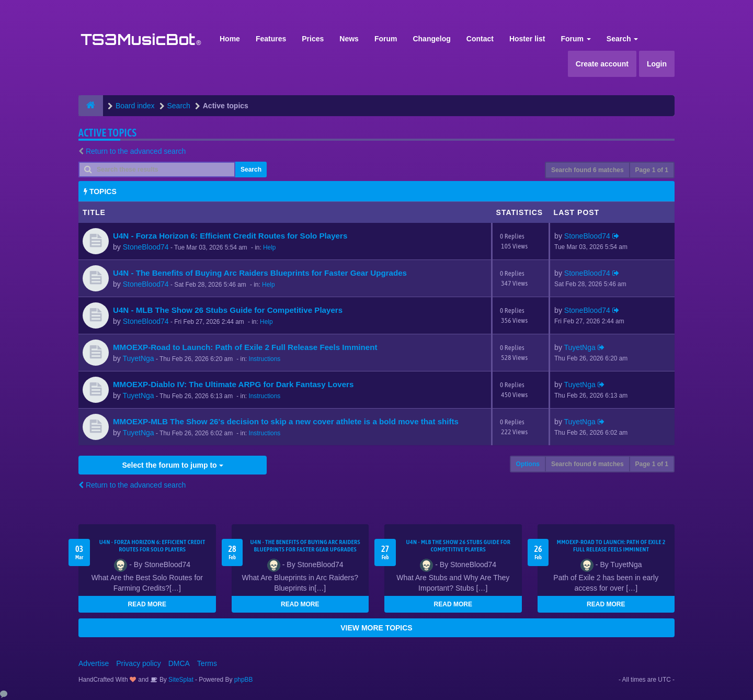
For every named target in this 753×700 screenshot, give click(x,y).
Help (269, 247)
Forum (386, 39)
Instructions (264, 359)
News (349, 39)
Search (623, 39)
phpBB (244, 680)
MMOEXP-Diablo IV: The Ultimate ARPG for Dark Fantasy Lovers (233, 384)
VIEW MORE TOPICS (376, 628)
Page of (652, 170)
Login (657, 64)
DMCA (179, 663)
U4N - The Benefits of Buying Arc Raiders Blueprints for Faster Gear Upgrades (260, 273)
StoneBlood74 (146, 247)
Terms (207, 663)
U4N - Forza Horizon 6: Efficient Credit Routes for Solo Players (230, 236)
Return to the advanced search (136, 151)
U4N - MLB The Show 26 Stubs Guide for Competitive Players (228, 310)
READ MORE (147, 604)
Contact (480, 39)
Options (528, 464)
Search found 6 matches (587, 170)
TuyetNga (138, 358)
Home (230, 39)
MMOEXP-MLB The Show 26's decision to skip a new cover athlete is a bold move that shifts (286, 421)
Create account (602, 64)
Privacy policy (139, 663)
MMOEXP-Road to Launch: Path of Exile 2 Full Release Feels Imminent (245, 347)
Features (271, 39)
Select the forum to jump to (172, 465)
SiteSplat (180, 680)
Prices (313, 39)
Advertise (94, 663)
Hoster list (527, 39)
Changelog (431, 39)
